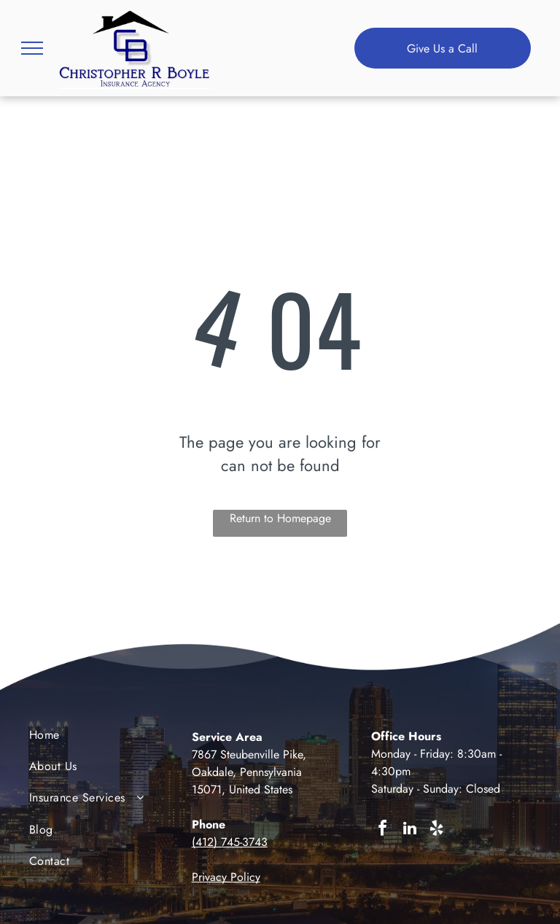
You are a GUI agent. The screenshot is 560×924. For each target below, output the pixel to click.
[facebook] (383, 830)
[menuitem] (88, 738)
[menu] (32, 48)
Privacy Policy (226, 877)
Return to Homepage (280, 518)
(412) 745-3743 (230, 842)
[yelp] (437, 830)
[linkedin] (410, 830)
